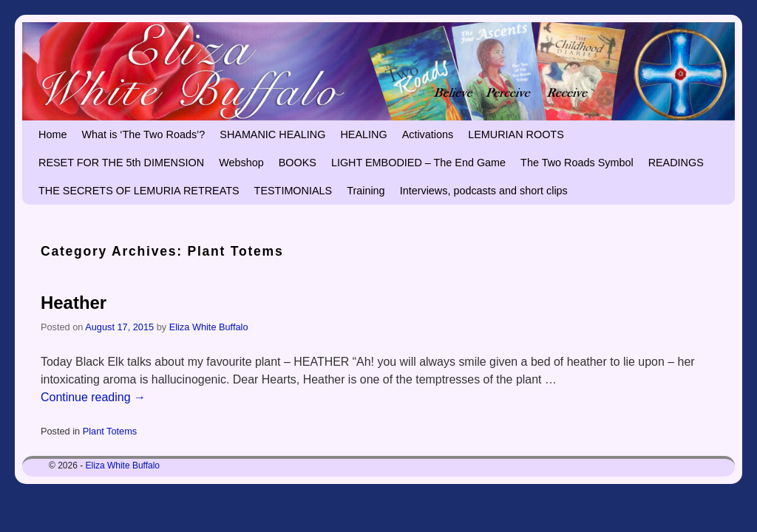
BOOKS (298, 163)
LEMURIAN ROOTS (516, 134)
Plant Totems (110, 431)
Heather (74, 303)
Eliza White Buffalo (209, 327)
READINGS (676, 163)
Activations (428, 134)
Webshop (241, 163)
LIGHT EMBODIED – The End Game (418, 163)
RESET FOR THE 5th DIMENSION (121, 163)
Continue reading (93, 397)
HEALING (363, 134)
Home (52, 134)
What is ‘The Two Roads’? (143, 134)
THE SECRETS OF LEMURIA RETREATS (139, 191)
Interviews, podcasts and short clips (484, 191)
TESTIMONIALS (293, 191)
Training (366, 191)
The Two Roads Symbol (577, 163)
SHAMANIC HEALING (272, 134)
